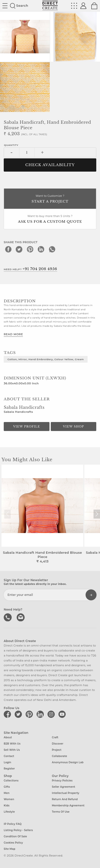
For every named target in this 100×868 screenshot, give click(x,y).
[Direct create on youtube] (63, 714)
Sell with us (12, 750)
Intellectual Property (66, 793)
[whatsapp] (52, 249)
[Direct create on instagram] (52, 714)
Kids (7, 806)
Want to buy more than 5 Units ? (50, 219)
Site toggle (5, 6)
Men (7, 793)
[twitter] (19, 249)
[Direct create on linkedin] (41, 714)
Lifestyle (9, 812)
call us (8, 617)
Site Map (9, 849)
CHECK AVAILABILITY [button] (50, 165)
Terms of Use (61, 812)
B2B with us (12, 744)
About (8, 737)
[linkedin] (41, 249)
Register (9, 769)
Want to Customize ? (50, 199)
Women (9, 799)
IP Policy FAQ (13, 824)
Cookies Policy (13, 843)
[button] (97, 514)
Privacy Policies (62, 781)
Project (57, 750)
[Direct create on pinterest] (30, 714)
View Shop (73, 427)
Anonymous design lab (68, 762)
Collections (11, 781)
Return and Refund (65, 799)
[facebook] (8, 249)
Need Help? (30, 269)
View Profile (27, 427)
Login (7, 762)
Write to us (21, 617)
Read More (13, 334)
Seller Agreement (64, 787)
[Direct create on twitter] (19, 714)
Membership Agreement (68, 806)
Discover (58, 744)
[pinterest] (30, 249)
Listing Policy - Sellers (18, 830)
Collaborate (60, 756)
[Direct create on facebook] (8, 714)
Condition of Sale (15, 836)
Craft (55, 737)
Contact (9, 756)
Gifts (7, 787)
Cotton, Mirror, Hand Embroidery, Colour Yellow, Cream (46, 359)
